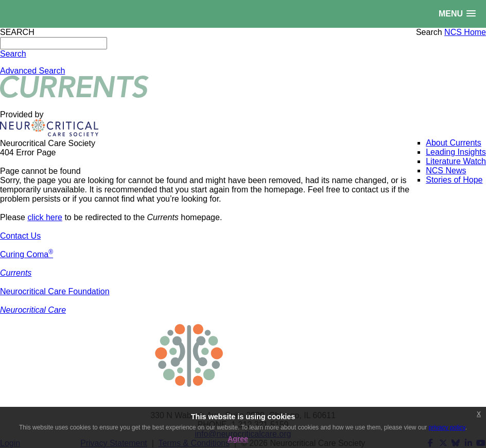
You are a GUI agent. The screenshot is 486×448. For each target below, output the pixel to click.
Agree (238, 439)
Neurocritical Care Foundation (55, 291)
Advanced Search (32, 71)
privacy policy (447, 427)
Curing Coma (27, 254)
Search (429, 32)
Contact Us (20, 236)
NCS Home (465, 32)
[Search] (54, 43)
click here (45, 217)
